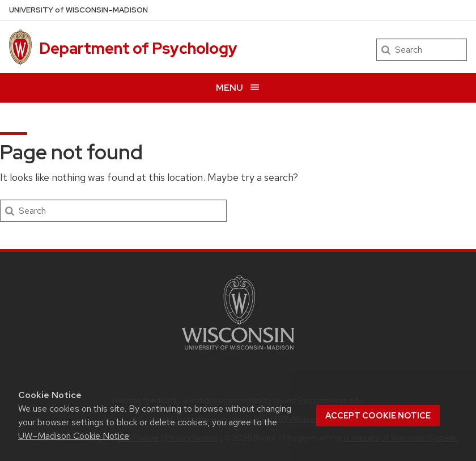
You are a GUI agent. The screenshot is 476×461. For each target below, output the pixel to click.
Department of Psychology (138, 48)
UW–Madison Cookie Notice (74, 436)
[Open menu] (238, 88)
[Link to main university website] (238, 352)
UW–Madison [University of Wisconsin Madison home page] (78, 10)
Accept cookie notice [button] (378, 416)
